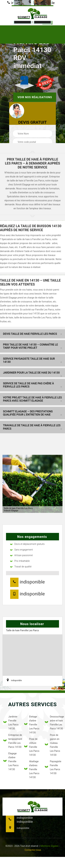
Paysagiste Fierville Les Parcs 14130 (53, 767)
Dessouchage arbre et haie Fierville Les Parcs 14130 (53, 723)
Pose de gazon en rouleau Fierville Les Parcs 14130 (52, 745)
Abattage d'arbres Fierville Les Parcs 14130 (32, 769)
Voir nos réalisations (35, 97)
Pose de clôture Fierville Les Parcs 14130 (32, 747)
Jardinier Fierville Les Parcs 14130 (11, 723)
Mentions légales (49, 846)
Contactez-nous (33, 850)
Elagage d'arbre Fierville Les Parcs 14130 (11, 761)
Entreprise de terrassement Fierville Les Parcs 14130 (12, 741)
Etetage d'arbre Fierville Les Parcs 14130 (32, 725)
